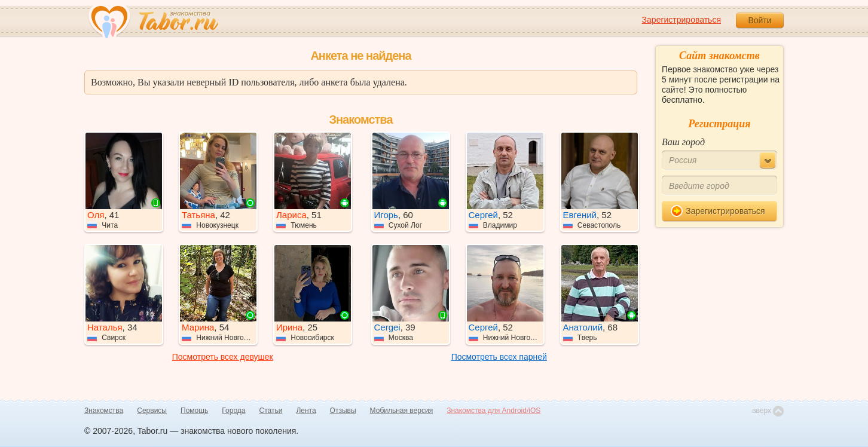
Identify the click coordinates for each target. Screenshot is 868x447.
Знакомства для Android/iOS (493, 411)
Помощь (194, 411)
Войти (759, 20)
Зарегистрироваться (681, 20)
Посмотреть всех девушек (223, 357)
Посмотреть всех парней (499, 357)
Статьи (271, 411)
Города (233, 411)
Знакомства (104, 411)
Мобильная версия (402, 411)
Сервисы (152, 411)
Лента (306, 411)
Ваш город (683, 142)
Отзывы (343, 411)
